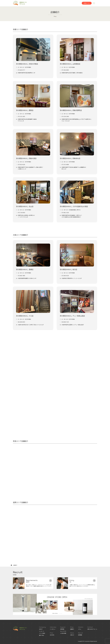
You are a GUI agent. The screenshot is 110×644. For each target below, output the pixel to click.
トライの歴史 (42, 633)
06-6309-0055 (21, 322)
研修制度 (62, 629)
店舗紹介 (72, 629)
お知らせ (72, 635)
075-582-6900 (65, 70)
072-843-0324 (65, 276)
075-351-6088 (65, 164)
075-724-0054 (21, 213)
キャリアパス (63, 631)
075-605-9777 (21, 70)
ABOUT (41, 629)
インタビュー (53, 629)
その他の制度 (63, 633)
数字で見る (42, 635)
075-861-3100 (65, 213)
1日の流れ (52, 635)
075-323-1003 (21, 116)
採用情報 (80, 635)
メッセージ (42, 631)
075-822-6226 (21, 164)
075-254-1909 (65, 116)
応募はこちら (87, 3)
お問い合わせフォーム (92, 629)
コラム (80, 629)
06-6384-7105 (65, 322)
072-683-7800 (21, 276)
